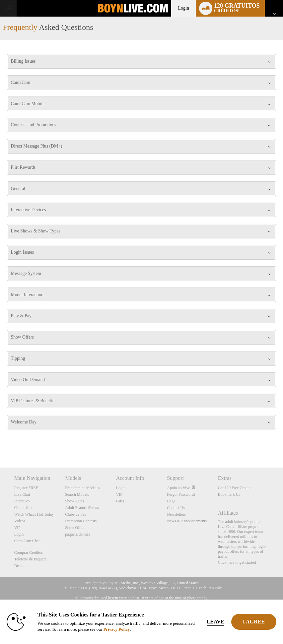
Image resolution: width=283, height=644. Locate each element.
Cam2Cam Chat (27, 541)
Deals (19, 566)
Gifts (120, 501)
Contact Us (176, 508)
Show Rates (74, 501)
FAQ (171, 501)
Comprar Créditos (29, 552)
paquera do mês (77, 534)
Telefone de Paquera (31, 559)
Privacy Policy (116, 629)
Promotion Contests (81, 521)
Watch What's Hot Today (34, 514)
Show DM (0, 443)
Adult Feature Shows (82, 508)
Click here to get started (237, 562)
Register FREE (26, 488)
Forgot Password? (181, 494)
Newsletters (176, 514)
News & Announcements (187, 521)
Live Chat (22, 494)
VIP (17, 528)
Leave (215, 622)
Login (183, 8)
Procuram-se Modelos (83, 488)
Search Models (77, 494)
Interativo (22, 501)
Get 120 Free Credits (235, 488)
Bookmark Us (229, 494)
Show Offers (75, 528)
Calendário (23, 508)
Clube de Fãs (75, 514)
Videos (20, 521)
